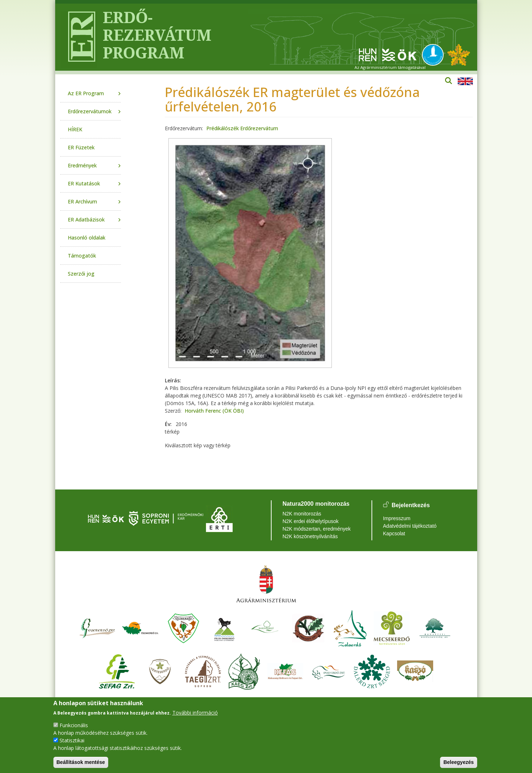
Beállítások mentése (81, 762)
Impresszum (397, 518)
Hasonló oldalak (87, 238)
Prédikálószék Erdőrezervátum (242, 128)
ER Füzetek (81, 147)
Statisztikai (72, 740)
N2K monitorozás (302, 514)
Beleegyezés (458, 762)
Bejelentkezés (411, 505)
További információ (195, 713)
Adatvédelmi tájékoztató (410, 526)
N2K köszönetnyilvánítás (310, 536)
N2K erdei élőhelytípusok (311, 521)
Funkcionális (74, 725)
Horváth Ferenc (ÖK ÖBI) (214, 411)
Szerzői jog (81, 274)
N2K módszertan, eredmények (316, 529)
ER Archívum (82, 201)
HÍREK (75, 129)
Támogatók (82, 256)
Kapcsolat (394, 533)
